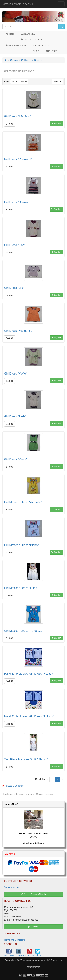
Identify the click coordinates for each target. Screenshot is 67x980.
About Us (51, 51)
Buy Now (56, 124)
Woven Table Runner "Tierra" (33, 834)
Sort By (57, 81)
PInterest (29, 953)
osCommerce (33, 967)
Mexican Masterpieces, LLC (20, 4)
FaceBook (9, 953)
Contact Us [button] (34, 927)
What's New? (11, 804)
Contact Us (41, 45)
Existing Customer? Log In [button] (33, 894)
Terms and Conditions (15, 940)
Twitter (38, 953)
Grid (24, 81)
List (15, 81)
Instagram (19, 953)
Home (10, 34)
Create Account (12, 887)
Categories (29, 34)
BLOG (36, 51)
